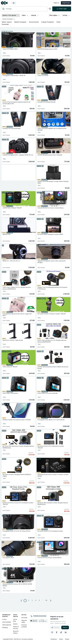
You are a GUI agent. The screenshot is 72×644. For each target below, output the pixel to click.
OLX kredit (24, 619)
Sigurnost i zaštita (24, 623)
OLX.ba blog (15, 621)
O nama (4, 620)
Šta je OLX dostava (16, 633)
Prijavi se (65, 629)
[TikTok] (61, 633)
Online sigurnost (7, 626)
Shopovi (15, 625)
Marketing (5, 629)
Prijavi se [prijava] (56, 3)
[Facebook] (57, 633)
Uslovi (61, 640)
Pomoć (67, 640)
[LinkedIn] (66, 633)
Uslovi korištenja (7, 623)
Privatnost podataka (24, 627)
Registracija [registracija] (65, 3)
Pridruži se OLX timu (16, 629)
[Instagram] (52, 633)
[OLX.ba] (5, 3)
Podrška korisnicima (38, 617)
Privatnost (54, 640)
